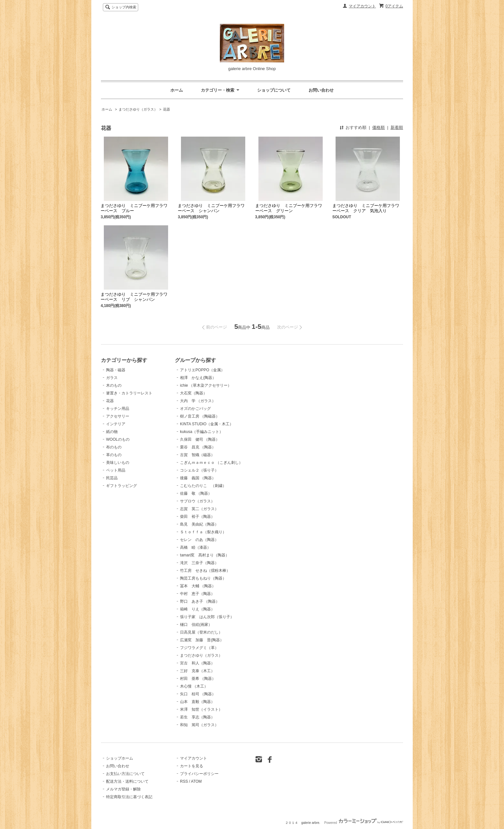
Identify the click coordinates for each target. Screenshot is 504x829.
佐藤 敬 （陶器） (196, 493)
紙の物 (112, 432)
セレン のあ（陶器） (199, 540)
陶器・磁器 (116, 370)
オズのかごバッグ (195, 409)
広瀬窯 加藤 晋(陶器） (202, 640)
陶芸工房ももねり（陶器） (203, 578)
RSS (184, 781)
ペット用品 (116, 470)
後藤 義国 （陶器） (198, 478)
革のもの (114, 455)
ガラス (112, 378)
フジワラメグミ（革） (199, 648)
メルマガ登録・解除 (123, 789)
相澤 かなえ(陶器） (198, 378)
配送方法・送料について (127, 781)
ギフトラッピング (122, 486)
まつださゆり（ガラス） (138, 109)
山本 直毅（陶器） (197, 702)
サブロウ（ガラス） (197, 501)
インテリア (116, 424)
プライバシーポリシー (199, 774)
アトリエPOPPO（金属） (202, 370)
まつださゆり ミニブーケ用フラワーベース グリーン (289, 208)
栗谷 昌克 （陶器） (198, 447)
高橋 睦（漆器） (195, 547)
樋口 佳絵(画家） (196, 625)
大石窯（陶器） (194, 393)
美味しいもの (118, 463)
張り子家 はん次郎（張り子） (207, 617)
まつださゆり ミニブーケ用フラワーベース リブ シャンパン (134, 297)
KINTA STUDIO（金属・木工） (207, 424)
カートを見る (192, 766)
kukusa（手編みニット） (202, 432)
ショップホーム (120, 758)
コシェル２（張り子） (199, 470)
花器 (166, 109)
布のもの (114, 447)
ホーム (177, 90)
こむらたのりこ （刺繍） (203, 486)
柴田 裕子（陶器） (197, 517)
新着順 (397, 127)
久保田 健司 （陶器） (200, 439)
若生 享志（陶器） (197, 717)
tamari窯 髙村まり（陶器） (205, 555)
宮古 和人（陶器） (197, 663)
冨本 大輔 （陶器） (198, 586)
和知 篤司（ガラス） (199, 725)
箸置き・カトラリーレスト (129, 393)
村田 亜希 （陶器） (198, 679)
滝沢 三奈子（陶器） (199, 563)
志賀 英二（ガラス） (199, 509)
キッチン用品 (118, 409)
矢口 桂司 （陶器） (198, 694)
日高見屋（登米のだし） (201, 632)
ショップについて (274, 90)
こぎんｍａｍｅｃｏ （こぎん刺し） (211, 463)
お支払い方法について (125, 774)
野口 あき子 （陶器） (200, 601)
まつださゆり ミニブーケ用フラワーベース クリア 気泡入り (366, 208)
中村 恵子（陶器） (197, 594)
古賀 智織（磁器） (197, 455)
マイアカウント (362, 6)
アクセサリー (118, 416)
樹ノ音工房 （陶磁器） (200, 416)
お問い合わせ (321, 90)
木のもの (114, 385)
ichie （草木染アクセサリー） (206, 385)
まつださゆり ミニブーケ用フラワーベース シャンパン (211, 208)
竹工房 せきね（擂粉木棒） (205, 571)
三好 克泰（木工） (197, 671)
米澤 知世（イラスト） (201, 709)
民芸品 (112, 478)
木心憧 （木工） (194, 686)
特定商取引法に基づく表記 (129, 797)
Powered (364, 823)
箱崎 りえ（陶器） (197, 609)
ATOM (196, 781)
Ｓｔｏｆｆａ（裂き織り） (203, 532)
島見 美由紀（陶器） (199, 524)
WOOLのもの (118, 439)
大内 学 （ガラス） (198, 401)
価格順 (378, 127)
